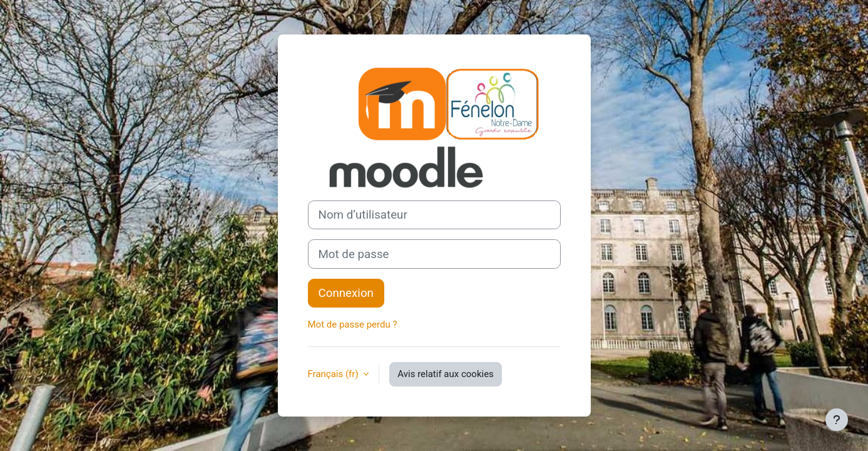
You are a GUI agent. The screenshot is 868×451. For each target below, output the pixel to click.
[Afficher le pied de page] (837, 420)
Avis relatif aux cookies (446, 374)
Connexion (346, 293)
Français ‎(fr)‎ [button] (334, 374)
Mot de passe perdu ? (353, 324)
